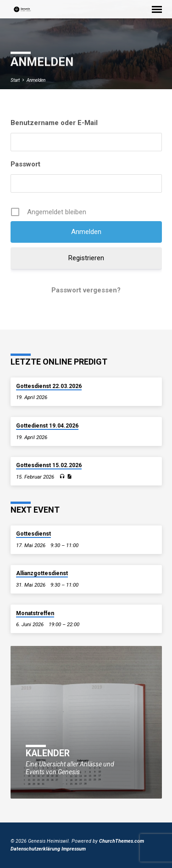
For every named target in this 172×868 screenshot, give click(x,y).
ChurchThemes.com (122, 841)
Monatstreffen (35, 613)
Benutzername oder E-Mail (54, 123)
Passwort (25, 164)
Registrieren (86, 258)
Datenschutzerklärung (35, 849)
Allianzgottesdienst (42, 573)
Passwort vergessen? (86, 290)
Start (15, 80)
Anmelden (36, 80)
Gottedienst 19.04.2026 (47, 426)
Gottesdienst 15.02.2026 (49, 465)
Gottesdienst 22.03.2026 (49, 386)
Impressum (74, 849)
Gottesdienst (33, 534)
